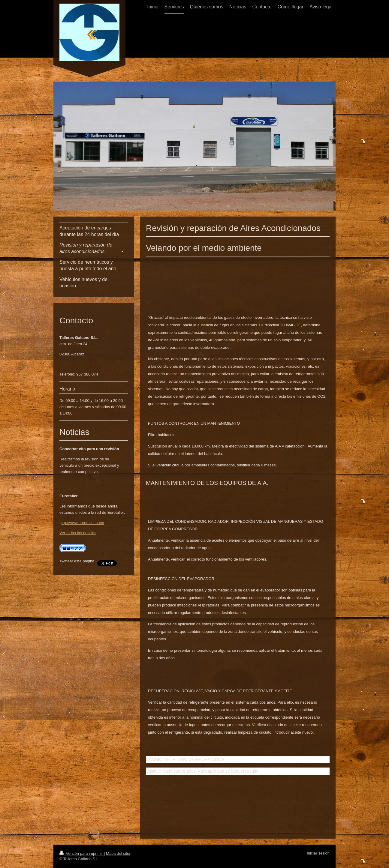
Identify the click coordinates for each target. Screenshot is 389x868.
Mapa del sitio (118, 853)
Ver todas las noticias (78, 533)
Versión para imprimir (82, 853)
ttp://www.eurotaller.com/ (83, 523)
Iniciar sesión (318, 853)
